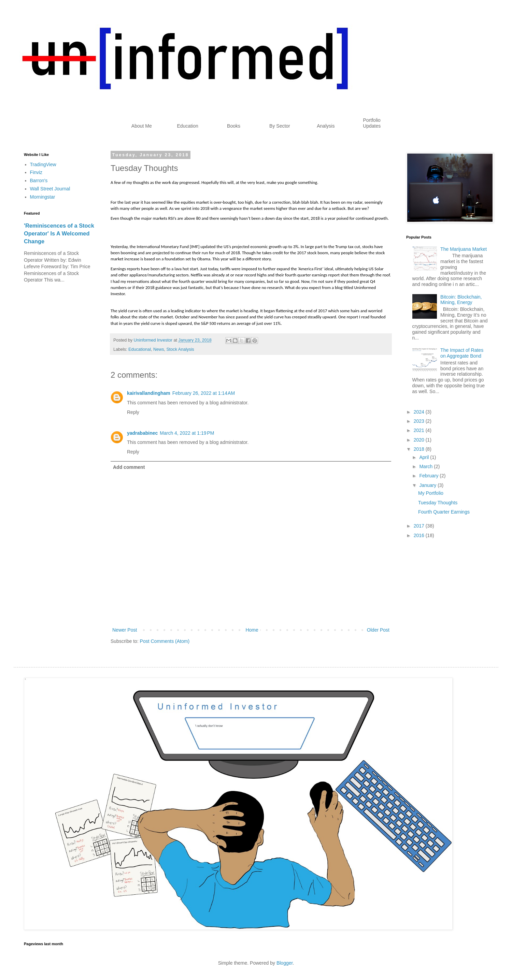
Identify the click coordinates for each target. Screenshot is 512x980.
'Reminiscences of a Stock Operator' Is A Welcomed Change (59, 233)
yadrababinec (142, 433)
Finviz (36, 172)
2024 (420, 412)
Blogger (285, 963)
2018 (420, 449)
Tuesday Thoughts (438, 503)
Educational (140, 349)
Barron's (39, 181)
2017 (420, 526)
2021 (420, 430)
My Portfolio (431, 493)
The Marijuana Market (464, 249)
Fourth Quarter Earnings (444, 512)
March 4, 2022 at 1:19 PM (187, 433)
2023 (420, 421)
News (159, 349)
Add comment (129, 467)
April (425, 457)
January (428, 485)
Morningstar (43, 197)
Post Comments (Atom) (165, 641)
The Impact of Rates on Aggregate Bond (462, 353)
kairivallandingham (149, 393)
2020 (420, 440)
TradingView (43, 164)
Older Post (378, 630)
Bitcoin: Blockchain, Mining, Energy (461, 300)
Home (252, 630)
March (426, 466)
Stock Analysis (180, 349)
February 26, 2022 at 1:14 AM (204, 393)
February (429, 476)
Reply (133, 412)
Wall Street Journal (50, 189)
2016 (420, 535)
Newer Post (125, 630)
